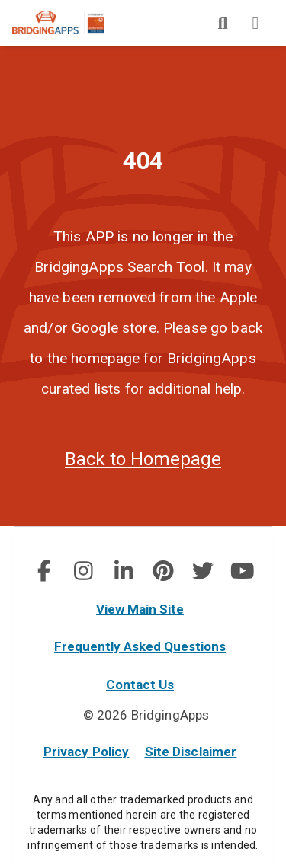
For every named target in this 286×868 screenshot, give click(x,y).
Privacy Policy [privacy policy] (87, 752)
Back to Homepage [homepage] (143, 459)
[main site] (70, 23)
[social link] (44, 571)
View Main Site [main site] (140, 609)
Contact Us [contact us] (140, 685)
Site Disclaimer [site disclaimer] (191, 752)
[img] (223, 23)
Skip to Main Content (0, 0)
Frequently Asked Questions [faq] (140, 646)
